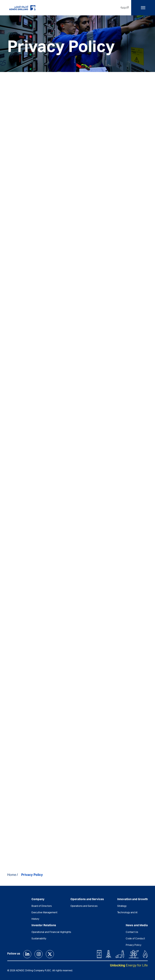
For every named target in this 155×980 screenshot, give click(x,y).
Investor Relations (44, 926)
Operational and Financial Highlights (51, 932)
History (35, 919)
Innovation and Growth (132, 900)
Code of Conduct (135, 939)
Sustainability (39, 939)
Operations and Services (84, 906)
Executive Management (44, 913)
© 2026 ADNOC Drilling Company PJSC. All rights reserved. (40, 971)
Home (12, 875)
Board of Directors (42, 906)
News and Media (137, 926)
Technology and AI (127, 913)
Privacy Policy (32, 875)
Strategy (122, 906)
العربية (125, 8)
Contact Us (132, 932)
